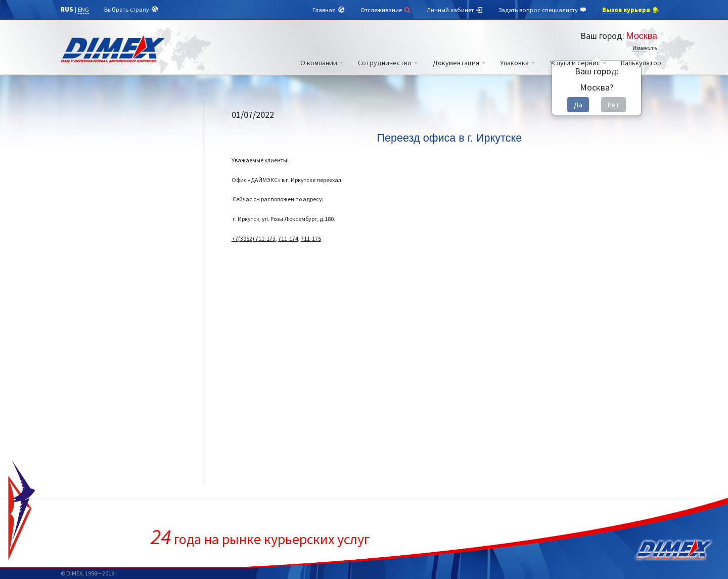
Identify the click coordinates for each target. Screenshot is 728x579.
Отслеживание (386, 10)
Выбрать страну (131, 10)
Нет (613, 105)
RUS (67, 9)
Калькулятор (641, 63)
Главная (329, 10)
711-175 (311, 238)
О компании (323, 63)
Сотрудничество (389, 63)
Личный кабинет (455, 10)
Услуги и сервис (580, 63)
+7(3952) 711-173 (254, 238)
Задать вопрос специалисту (543, 10)
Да (578, 105)
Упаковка (519, 63)
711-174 (288, 238)
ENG (83, 9)
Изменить (645, 48)
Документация (461, 63)
